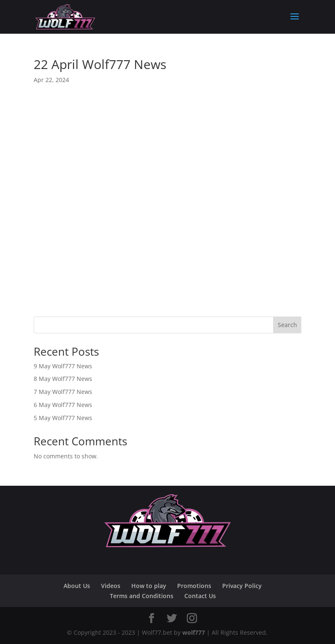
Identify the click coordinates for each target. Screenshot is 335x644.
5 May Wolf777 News (63, 418)
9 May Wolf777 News (63, 366)
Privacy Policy (242, 586)
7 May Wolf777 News (63, 392)
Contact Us (200, 596)
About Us (77, 586)
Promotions (194, 586)
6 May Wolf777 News (63, 405)
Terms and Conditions (142, 596)
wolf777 (194, 632)
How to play (149, 586)
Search (287, 325)
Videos (111, 586)
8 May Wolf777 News (63, 379)
